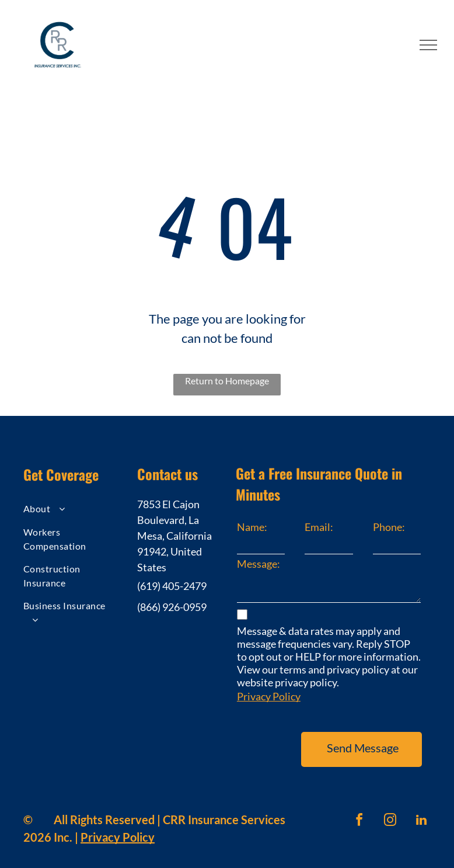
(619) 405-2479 (172, 586)
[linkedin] (421, 806)
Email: (319, 527)
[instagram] (390, 806)
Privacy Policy (269, 696)
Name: (252, 527)
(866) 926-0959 (172, 607)
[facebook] (359, 806)
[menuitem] (70, 510)
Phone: (389, 527)
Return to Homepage (227, 381)
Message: (259, 564)
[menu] (428, 45)
